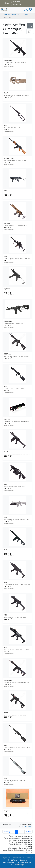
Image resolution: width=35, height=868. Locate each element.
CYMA (6, 93)
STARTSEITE (26, 14)
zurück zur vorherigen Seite (11, 14)
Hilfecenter (16, 5)
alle (29, 827)
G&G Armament (9, 60)
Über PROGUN (17, 2)
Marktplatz (7, 16)
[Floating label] (30, 31)
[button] (31, 9)
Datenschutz (17, 858)
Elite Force (7, 419)
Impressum (7, 858)
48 (22, 827)
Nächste (29, 832)
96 (26, 827)
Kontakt (30, 858)
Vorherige (7, 832)
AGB (24, 858)
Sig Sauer (7, 223)
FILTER (30, 25)
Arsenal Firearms (9, 158)
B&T (5, 191)
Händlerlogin (20, 865)
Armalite (7, 452)
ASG (5, 126)
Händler (6, 3)
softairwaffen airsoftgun (20, 16)
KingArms (7, 811)
